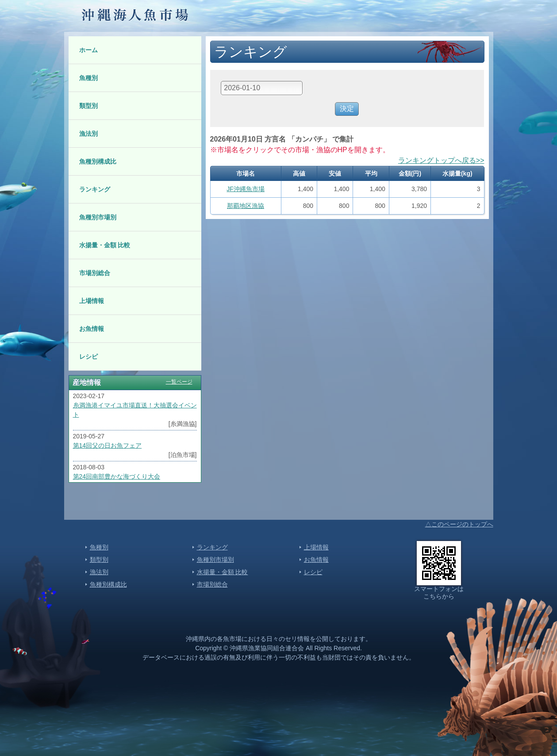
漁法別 (88, 134)
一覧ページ (179, 382)
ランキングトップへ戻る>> (441, 160)
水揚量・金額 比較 (105, 245)
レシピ (88, 357)
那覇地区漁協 (246, 206)
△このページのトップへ (459, 524)
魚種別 (88, 78)
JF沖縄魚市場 (246, 189)
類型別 (88, 106)
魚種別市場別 (98, 217)
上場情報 (92, 301)
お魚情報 (92, 329)
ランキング (95, 189)
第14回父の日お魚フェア (108, 445)
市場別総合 (95, 273)
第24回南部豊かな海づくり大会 (117, 476)
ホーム (88, 50)
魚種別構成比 (98, 161)
